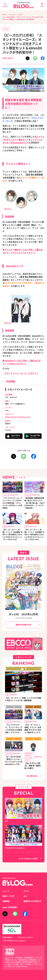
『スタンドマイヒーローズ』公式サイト (20, 373)
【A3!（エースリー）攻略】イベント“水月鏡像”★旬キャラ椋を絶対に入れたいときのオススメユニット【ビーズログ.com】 (34, 534)
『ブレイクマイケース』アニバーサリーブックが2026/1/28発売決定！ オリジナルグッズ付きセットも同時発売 (12, 503)
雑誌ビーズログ (9, 896)
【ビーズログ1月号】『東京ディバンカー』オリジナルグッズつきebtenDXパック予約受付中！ (14, 760)
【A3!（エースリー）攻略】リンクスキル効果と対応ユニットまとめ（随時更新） (23, 699)
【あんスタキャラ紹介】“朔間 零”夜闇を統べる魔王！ (33, 766)
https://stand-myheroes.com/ (18, 417)
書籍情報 (6, 901)
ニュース (12, 14)
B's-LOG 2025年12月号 (24, 614)
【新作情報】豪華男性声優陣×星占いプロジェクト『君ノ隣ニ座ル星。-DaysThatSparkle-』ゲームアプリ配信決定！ (34, 503)
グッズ (20, 14)
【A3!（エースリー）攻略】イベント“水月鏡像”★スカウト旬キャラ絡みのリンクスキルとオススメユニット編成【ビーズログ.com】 (33, 729)
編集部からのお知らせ (32, 901)
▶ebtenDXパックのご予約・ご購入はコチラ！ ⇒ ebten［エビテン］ (22, 362)
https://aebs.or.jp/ (22, 966)
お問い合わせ (7, 937)
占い (25, 896)
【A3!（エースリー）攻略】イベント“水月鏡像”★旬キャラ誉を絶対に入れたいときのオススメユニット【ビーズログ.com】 (12, 534)
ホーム (4, 14)
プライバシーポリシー (26, 937)
